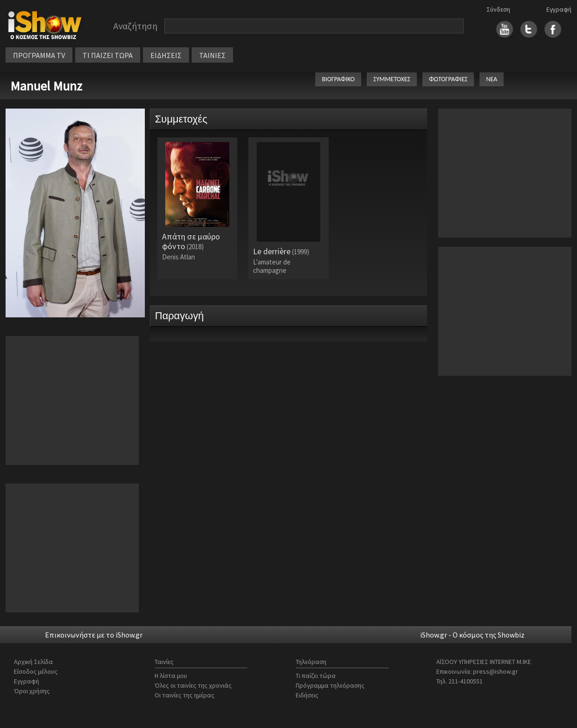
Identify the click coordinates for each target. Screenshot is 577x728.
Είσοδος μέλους (36, 671)
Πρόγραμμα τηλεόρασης (330, 685)
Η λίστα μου (171, 676)
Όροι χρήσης (32, 691)
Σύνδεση (498, 9)
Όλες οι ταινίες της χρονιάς (193, 685)
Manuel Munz (46, 86)
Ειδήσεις (307, 695)
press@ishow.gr (496, 671)
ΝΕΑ (492, 79)
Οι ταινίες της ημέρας (185, 695)
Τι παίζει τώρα (316, 676)
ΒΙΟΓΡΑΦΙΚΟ (338, 79)
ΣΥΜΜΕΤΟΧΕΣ (392, 79)
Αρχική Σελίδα (33, 662)
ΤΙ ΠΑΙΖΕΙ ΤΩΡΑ (108, 55)
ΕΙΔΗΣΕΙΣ (166, 55)
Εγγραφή (559, 9)
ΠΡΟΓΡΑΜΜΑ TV (39, 55)
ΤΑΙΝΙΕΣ (212, 55)
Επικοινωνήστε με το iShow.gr (94, 635)
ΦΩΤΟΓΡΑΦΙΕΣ (448, 79)
